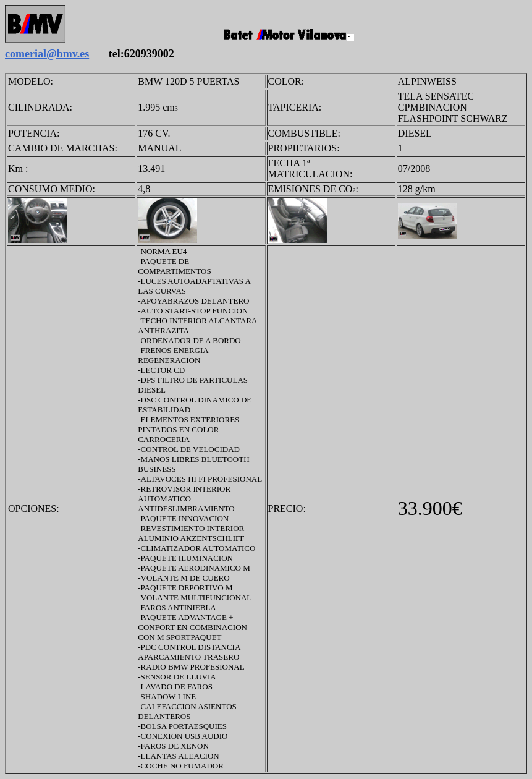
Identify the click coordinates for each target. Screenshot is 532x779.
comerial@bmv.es (47, 54)
